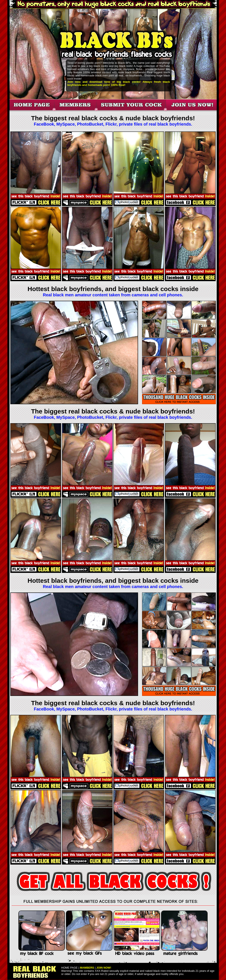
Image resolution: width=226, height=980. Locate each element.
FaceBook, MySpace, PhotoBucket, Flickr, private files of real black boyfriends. (113, 124)
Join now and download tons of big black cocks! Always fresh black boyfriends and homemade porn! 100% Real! (119, 83)
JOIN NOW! (104, 968)
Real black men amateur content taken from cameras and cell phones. (113, 295)
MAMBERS (87, 968)
